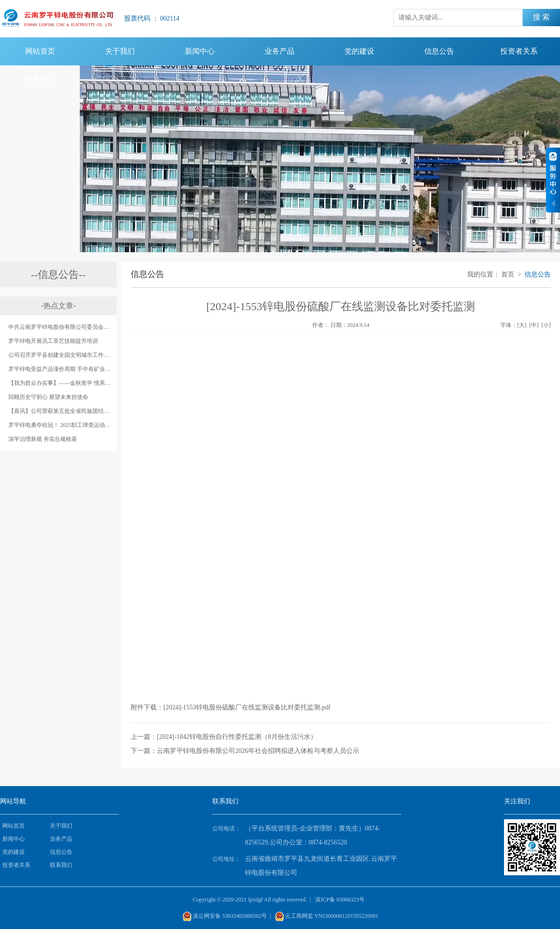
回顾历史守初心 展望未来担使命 (48, 397)
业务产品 (280, 51)
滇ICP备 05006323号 (340, 900)
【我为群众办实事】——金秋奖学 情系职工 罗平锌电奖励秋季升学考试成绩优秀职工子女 (60, 383)
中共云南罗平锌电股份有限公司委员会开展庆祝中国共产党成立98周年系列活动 (60, 327)
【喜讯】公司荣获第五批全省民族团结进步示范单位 (60, 411)
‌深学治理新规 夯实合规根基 (43, 439)
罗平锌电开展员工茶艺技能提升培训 (53, 341)
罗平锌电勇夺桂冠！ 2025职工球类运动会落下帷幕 (60, 425)
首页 (508, 274)
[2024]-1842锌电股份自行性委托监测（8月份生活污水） (237, 737)
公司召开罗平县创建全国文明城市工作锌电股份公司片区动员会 (60, 355)
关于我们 (120, 51)
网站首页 (40, 51)
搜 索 (541, 17)
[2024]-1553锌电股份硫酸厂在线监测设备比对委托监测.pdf (247, 707)
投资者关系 (519, 51)
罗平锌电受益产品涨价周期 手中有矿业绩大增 (60, 369)
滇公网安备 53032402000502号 (230, 916)
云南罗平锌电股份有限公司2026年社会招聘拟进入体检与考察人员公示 (258, 751)
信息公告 (439, 51)
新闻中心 (200, 51)
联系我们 (40, 79)
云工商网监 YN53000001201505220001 (332, 916)
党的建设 (359, 51)
